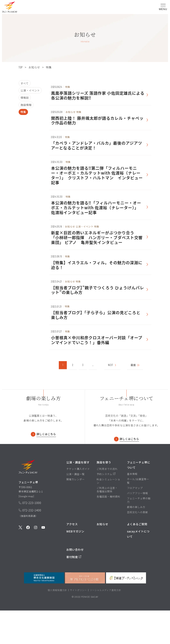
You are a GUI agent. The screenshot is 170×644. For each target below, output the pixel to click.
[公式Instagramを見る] (36, 562)
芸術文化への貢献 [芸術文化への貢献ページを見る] (137, 546)
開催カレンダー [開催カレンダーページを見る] (76, 513)
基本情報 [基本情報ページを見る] (132, 507)
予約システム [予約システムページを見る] (106, 508)
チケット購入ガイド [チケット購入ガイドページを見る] (78, 502)
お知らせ (34, 67)
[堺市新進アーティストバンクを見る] (126, 611)
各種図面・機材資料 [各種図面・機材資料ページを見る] (108, 530)
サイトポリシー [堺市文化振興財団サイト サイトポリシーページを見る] (78, 624)
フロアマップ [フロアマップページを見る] (135, 521)
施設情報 (26, 105)
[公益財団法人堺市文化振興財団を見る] (44, 611)
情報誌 (25, 98)
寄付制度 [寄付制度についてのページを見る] (74, 590)
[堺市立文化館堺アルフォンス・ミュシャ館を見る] (85, 611)
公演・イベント (30, 90)
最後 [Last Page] (137, 387)
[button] (10, 8)
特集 (23, 112)
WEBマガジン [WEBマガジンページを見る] (75, 565)
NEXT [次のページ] (112, 387)
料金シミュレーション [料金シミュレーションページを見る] (108, 515)
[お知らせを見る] (100, 94)
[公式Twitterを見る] (20, 562)
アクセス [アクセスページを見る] (72, 558)
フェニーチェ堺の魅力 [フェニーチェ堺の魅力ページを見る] (139, 533)
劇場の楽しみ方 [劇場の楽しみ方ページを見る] (136, 541)
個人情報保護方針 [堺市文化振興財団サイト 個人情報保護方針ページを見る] (57, 624)
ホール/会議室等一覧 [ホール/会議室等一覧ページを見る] (138, 514)
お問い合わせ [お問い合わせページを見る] (75, 583)
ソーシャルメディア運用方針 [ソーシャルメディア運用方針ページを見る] (105, 624)
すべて (25, 83)
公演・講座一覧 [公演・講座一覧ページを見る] (76, 508)
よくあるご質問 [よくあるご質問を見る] (137, 558)
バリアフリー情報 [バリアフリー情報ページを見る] (137, 527)
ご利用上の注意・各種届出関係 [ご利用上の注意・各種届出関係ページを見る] (107, 523)
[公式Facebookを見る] (28, 562)
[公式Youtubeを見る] (43, 562)
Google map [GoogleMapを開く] (27, 530)
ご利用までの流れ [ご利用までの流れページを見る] (107, 502)
